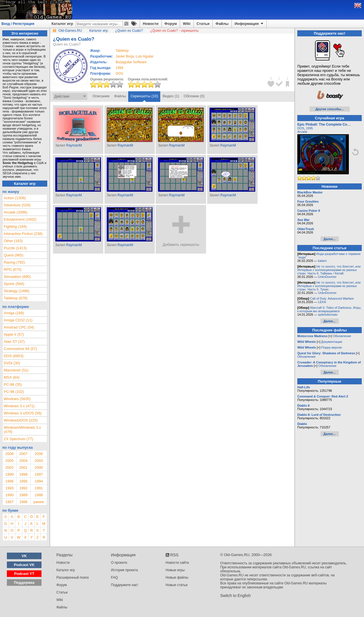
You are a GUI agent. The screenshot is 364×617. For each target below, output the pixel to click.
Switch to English (235, 596)
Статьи (203, 24)
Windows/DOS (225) (21, 420)
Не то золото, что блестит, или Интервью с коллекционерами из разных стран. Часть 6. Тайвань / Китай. (329, 270)
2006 (39, 454)
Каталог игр (62, 24)
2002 (9, 467)
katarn (322, 261)
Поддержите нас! (125, 585)
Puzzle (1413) (15, 248)
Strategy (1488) (17, 291)
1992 (23, 488)
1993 (9, 488)
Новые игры (175, 570)
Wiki (187, 24)
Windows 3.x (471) (19, 406)
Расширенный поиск (73, 578)
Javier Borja (125, 56)
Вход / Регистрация (18, 24)
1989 (23, 495)
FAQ (114, 578)
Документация (332, 342)
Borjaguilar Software (131, 62)
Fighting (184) (15, 227)
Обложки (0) (194, 96)
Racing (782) (14, 262)
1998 (23, 474)
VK (24, 556)
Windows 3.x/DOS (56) (23, 413)
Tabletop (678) (16, 298)
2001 (23, 467)
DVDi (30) (12, 363)
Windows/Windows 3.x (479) (22, 430)
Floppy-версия (331, 347)
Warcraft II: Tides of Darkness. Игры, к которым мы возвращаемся (329, 309)
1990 (9, 495)
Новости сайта (177, 563)
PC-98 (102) (14, 392)
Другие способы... (330, 109)
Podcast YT (24, 574)
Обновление (342, 336)
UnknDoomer (327, 277)
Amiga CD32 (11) (18, 320)
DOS (301, 128)
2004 (23, 461)
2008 (9, 454)
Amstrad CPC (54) (19, 327)
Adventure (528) (17, 205)
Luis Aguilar (145, 56)
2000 (39, 467)
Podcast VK (24, 565)
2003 (39, 461)
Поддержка (24, 583)
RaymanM (74, 145)
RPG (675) (13, 269)
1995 (23, 481)
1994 (119, 68)
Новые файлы (177, 578)
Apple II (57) (14, 334)
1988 (39, 495)
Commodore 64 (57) (20, 349)
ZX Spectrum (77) (18, 439)
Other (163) (13, 241)
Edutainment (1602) (20, 219)
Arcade (302, 132)
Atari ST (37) (14, 342)
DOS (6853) (14, 356)
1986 (23, 502)
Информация (249, 24)
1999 (9, 474)
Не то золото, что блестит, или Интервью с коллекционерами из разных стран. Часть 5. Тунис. (329, 286)
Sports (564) (14, 284)
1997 (39, 474)
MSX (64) (12, 377)
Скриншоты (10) (144, 96)
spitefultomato (328, 315)
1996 (9, 481)
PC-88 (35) (13, 384)
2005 (9, 461)
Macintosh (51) (16, 370)
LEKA (322, 302)
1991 (39, 488)
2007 (23, 454)
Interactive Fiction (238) (23, 234)
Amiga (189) (14, 313)
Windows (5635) (17, 399)
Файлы (222, 24)
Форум (171, 24)
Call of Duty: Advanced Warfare (332, 298)
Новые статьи (177, 585)
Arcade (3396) (15, 212)
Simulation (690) (17, 277)
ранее (39, 502)
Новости (151, 24)
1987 (9, 502)
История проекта (124, 570)
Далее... (329, 239)
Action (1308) (15, 198)
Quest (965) (14, 255)
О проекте (119, 563)
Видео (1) (171, 96)
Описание (101, 96)
